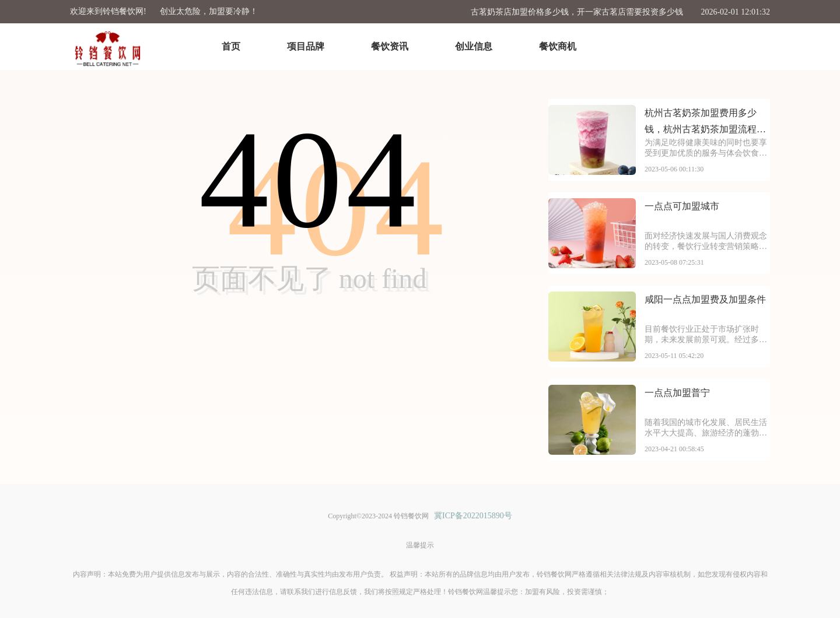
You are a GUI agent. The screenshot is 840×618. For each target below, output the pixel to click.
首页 (231, 46)
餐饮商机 (558, 46)
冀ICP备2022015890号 (473, 516)
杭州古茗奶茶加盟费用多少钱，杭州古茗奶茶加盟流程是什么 (705, 123)
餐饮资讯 (390, 46)
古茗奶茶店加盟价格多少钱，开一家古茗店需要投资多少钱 (577, 12)
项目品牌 (306, 46)
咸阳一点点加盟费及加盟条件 (705, 299)
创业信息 (474, 46)
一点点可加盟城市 (682, 206)
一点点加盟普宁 (677, 393)
